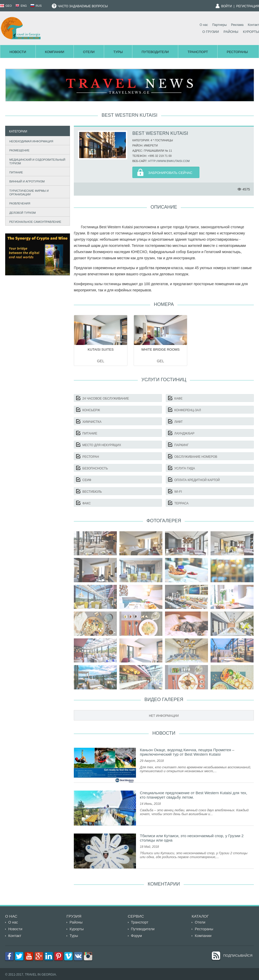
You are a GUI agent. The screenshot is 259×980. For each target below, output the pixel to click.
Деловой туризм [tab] (21, 212)
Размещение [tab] (18, 150)
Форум (137, 936)
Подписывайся (238, 956)
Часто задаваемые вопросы (80, 6)
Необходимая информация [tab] (30, 141)
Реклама (237, 25)
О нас (204, 25)
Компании (54, 52)
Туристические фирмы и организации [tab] (28, 193)
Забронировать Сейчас (170, 173)
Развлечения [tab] (19, 203)
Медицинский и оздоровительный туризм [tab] (36, 161)
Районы (231, 32)
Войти (227, 6)
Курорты (251, 32)
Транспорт (198, 52)
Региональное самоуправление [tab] (34, 221)
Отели (89, 52)
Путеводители (155, 52)
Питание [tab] (15, 172)
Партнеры (219, 25)
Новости (18, 52)
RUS (36, 6)
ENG (21, 6)
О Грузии (211, 32)
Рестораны (237, 52)
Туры (118, 52)
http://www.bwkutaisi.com (169, 161)
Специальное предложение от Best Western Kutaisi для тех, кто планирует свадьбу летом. (194, 795)
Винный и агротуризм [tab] (26, 181)
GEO (6, 6)
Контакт (253, 25)
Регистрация (248, 6)
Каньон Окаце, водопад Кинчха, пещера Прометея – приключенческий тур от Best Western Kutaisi (187, 752)
